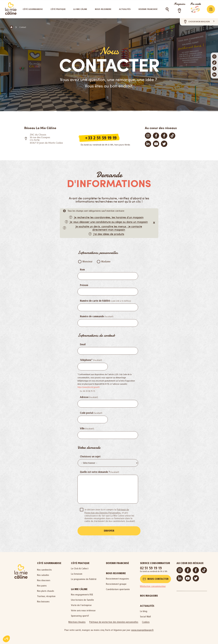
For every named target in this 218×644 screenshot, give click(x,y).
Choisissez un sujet (90, 457)
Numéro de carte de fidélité (95, 301)
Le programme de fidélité (84, 578)
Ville (82, 429)
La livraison (77, 573)
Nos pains (42, 585)
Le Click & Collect (80, 568)
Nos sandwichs (44, 569)
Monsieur (88, 262)
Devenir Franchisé (117, 563)
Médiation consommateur (153, 586)
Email (83, 344)
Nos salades (43, 574)
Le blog (144, 611)
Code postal (86, 413)
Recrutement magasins (117, 578)
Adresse (84, 397)
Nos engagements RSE (82, 594)
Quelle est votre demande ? (95, 472)
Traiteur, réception (46, 596)
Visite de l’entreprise (81, 605)
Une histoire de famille (82, 599)
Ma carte (195, 4)
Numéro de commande (92, 316)
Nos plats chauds (46, 590)
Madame (106, 262)
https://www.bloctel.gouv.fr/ (89, 387)
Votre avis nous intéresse (83, 610)
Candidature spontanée (118, 589)
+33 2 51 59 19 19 (101, 138)
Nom (82, 270)
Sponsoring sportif (80, 615)
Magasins (179, 4)
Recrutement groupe (116, 583)
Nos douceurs (44, 580)
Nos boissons (43, 601)
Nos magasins (149, 595)
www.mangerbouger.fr (142, 629)
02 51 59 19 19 (151, 567)
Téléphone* (86, 360)
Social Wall (145, 616)
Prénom (84, 285)
